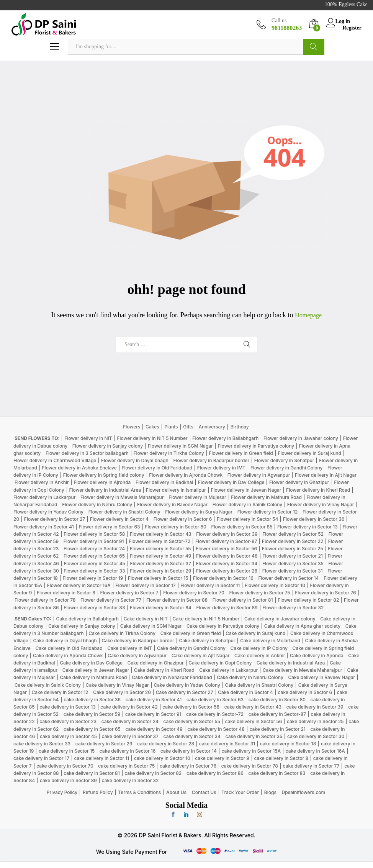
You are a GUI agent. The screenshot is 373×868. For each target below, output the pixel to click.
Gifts (188, 427)
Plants (171, 427)
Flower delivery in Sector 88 (177, 600)
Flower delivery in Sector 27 (55, 519)
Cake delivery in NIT (146, 619)
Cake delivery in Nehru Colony (250, 677)
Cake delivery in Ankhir (260, 656)
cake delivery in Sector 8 (281, 758)
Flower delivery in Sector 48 (227, 556)
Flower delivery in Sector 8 (66, 593)
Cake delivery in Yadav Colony (187, 685)
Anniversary (212, 427)
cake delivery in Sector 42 (129, 707)
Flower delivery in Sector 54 (247, 519)
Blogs (270, 792)
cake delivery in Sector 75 (126, 765)
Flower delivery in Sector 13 (308, 526)
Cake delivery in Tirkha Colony (122, 633)
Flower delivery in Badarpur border (211, 460)
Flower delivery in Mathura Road (266, 497)
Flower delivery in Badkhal (164, 482)
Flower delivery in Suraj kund (309, 453)
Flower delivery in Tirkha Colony (169, 453)
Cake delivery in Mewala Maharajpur (303, 670)
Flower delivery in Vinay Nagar (321, 505)
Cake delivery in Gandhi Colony (191, 648)
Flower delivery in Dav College (231, 482)
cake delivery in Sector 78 (250, 765)
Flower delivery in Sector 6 (183, 519)
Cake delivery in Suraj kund (255, 633)
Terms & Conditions (139, 792)
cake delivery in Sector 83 (277, 773)
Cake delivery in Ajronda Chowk (68, 656)
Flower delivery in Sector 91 (94, 541)
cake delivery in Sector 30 (316, 736)
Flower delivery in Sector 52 (293, 534)
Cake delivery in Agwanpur (137, 656)
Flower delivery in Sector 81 (243, 600)
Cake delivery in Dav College (91, 663)
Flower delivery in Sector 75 (259, 593)
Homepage (308, 315)
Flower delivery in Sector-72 (160, 541)
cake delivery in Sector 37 (130, 736)
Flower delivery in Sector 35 (293, 563)
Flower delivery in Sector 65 (94, 556)
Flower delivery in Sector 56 (226, 549)
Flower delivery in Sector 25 (293, 549)
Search (314, 47)
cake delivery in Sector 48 (216, 729)
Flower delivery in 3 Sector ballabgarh (87, 453)
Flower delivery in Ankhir (42, 482)
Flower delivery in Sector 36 (314, 519)
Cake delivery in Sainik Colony (48, 685)
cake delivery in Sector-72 (215, 714)
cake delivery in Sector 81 (92, 773)
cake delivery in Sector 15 (67, 751)
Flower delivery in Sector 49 (161, 556)
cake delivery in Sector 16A (315, 751)
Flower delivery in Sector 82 (308, 600)
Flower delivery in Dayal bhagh (135, 460)
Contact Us (204, 792)
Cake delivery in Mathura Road (93, 677)
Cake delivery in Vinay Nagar (117, 685)
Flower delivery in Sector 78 (45, 600)
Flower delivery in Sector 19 (93, 578)
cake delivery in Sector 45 (68, 736)
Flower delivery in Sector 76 (325, 593)
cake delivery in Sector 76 (188, 765)
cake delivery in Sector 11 (101, 758)
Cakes (152, 427)
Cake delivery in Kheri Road (164, 670)
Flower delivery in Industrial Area (105, 490)
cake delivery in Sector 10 (162, 758)
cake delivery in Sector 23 (68, 721)
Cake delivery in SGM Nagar (151, 626)
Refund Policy (98, 792)
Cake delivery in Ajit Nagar (201, 656)
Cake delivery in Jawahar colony (280, 619)
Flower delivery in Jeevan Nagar (246, 490)
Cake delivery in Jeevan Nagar (96, 670)
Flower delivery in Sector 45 (95, 563)
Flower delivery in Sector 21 (293, 556)
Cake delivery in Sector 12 (60, 692)
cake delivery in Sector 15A (251, 751)
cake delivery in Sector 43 (253, 707)
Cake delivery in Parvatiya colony (223, 626)
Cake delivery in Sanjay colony (82, 626)
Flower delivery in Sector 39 (227, 534)
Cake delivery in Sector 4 (245, 692)
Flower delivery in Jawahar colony (301, 438)
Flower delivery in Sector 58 (94, 534)
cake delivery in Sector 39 (315, 707)
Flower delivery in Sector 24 (94, 549)
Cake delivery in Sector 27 (185, 692)
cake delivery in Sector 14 (189, 751)
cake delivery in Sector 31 (227, 744)
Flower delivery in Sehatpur (284, 460)
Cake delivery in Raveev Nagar (321, 677)
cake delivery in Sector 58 (191, 707)
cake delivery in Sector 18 (288, 744)
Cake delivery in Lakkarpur (228, 670)
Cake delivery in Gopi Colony (220, 663)
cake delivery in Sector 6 (305, 692)
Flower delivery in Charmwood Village (55, 460)
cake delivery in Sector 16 (128, 751)
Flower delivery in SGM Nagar (180, 445)
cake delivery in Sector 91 (153, 714)
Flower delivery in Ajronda (102, 482)
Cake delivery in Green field (191, 633)
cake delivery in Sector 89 (68, 780)
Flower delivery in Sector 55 (160, 549)
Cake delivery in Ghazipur (156, 663)
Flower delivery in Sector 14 (288, 578)
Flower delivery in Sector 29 (160, 571)
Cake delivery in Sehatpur (207, 641)
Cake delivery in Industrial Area (291, 663)
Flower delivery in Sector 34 (227, 563)
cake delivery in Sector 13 (67, 707)
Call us (279, 21)
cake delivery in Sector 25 (315, 721)
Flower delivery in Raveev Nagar (172, 505)
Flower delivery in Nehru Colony (97, 505)
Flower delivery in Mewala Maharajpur (122, 497)
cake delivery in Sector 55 (191, 721)
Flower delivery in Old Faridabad (157, 468)
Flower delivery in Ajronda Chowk (186, 475)
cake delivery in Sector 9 (222, 758)
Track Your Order (240, 792)
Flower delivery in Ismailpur (176, 490)
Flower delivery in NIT (88, 438)
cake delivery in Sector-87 (277, 714)
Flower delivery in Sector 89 (227, 607)
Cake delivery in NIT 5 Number (206, 619)
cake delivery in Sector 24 (130, 721)
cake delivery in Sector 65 (92, 729)
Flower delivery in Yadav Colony (48, 512)
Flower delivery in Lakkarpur (44, 497)
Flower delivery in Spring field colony (104, 475)
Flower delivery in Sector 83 (94, 607)
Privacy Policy (62, 792)
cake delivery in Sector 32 (130, 780)
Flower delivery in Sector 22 (293, 541)
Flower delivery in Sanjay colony (108, 445)
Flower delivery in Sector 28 (227, 571)
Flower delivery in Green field (241, 453)
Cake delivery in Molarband (270, 641)
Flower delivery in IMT (221, 468)
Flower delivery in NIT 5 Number (152, 438)
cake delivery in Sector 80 (277, 700)
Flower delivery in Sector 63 (109, 526)
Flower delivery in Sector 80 (175, 526)
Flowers (132, 427)
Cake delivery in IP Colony (259, 648)
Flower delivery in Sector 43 (161, 534)
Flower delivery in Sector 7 (129, 593)
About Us (176, 792)
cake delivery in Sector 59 (92, 714)
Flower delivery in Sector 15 (158, 578)
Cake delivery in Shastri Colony (259, 685)
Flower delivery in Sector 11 (210, 585)
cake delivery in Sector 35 (254, 736)
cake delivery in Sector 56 (254, 721)
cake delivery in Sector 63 (215, 700)
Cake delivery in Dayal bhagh (65, 641)
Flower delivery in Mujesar (197, 497)
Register (352, 27)
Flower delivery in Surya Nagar (199, 512)
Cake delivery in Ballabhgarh (88, 619)
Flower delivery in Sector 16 (223, 578)
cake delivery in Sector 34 (192, 736)
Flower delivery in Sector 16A (79, 585)
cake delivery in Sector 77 (311, 765)
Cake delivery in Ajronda (317, 656)
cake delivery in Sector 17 (41, 758)
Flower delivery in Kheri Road (318, 490)
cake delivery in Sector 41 (154, 700)
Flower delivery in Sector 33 (94, 571)
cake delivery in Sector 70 (65, 765)
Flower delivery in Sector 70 (194, 593)
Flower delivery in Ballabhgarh (225, 438)
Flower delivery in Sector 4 (119, 519)
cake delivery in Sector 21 (278, 729)
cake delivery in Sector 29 (104, 744)
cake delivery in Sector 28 (166, 744)
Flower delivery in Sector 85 (242, 526)
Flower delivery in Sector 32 (293, 607)
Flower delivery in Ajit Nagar (326, 475)
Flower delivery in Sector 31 (293, 571)
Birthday (240, 427)
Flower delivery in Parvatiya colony (256, 445)
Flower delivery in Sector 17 (146, 585)
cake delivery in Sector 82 (153, 773)
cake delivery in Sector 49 (154, 729)
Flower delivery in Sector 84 (161, 607)
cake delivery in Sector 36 (92, 700)
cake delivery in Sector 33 (42, 744)
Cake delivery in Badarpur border (138, 641)
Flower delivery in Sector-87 (226, 541)
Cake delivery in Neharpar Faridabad (172, 677)
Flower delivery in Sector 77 (111, 600)
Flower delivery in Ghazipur (299, 482)
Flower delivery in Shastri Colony (124, 512)
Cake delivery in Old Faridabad (69, 648)
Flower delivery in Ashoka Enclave (79, 468)
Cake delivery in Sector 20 (122, 692)
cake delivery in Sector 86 (215, 773)
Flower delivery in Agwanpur (259, 475)
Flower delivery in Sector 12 (268, 512)
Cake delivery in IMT (130, 648)
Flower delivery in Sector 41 (44, 526)
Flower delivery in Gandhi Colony (287, 468)
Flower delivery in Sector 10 (275, 585)
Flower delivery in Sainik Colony (247, 505)
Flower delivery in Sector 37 (160, 563)
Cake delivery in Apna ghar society (302, 626)
